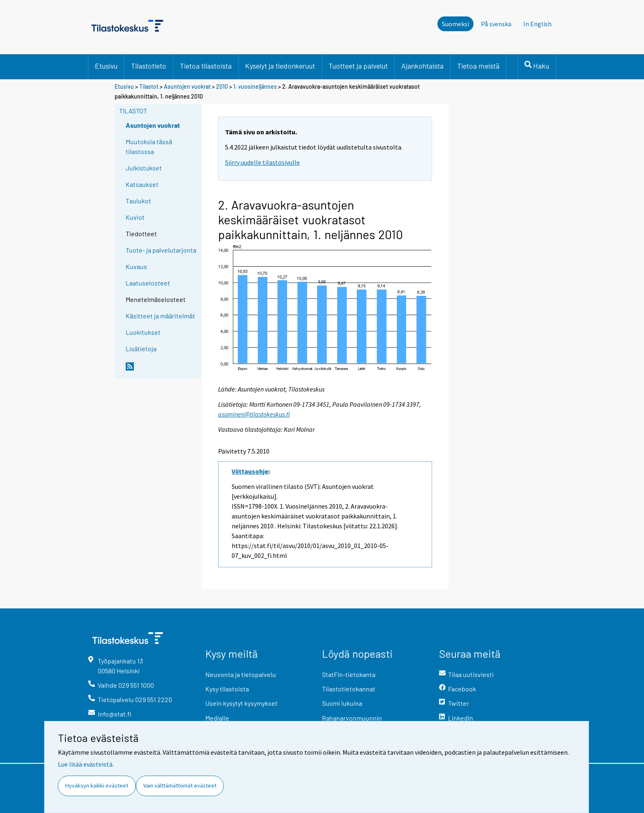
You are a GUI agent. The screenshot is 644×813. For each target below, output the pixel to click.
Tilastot (149, 86)
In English (537, 24)
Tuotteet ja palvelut (358, 66)
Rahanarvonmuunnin (352, 718)
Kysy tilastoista (227, 689)
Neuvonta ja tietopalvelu (241, 674)
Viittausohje (250, 471)
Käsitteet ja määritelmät (160, 316)
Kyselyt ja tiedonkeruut (280, 66)
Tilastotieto (149, 66)
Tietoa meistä (478, 66)
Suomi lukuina (342, 703)
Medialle (217, 718)
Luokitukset (143, 332)
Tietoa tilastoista (206, 66)
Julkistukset (144, 168)
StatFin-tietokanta (349, 674)
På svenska (498, 23)
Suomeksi (455, 24)
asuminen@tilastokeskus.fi (254, 414)
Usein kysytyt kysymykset (241, 703)
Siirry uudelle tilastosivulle (262, 162)
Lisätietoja (141, 349)
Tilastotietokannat (349, 689)
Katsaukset (142, 184)
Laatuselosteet (148, 283)
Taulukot (138, 201)
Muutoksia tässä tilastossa (149, 146)
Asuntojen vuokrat (187, 86)
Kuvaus (136, 266)
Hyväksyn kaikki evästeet (97, 785)
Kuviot (135, 217)
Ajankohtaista (422, 66)
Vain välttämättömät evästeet (180, 785)
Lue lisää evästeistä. (86, 764)
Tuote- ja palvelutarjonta (161, 250)
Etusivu (106, 66)
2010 (222, 86)
